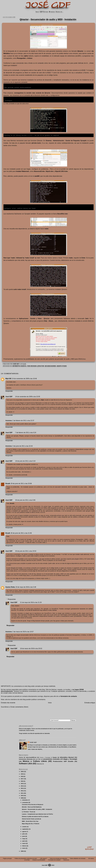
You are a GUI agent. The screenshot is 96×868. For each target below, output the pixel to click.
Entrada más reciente (8, 702)
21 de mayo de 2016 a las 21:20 (31, 602)
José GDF (9, 396)
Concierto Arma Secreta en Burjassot (33, 804)
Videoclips (39, 763)
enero (24, 848)
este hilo (53, 400)
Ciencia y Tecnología (45, 757)
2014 (22, 786)
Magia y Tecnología (70, 759)
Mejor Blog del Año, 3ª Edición (31, 823)
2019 (22, 774)
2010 (22, 795)
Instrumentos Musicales (26, 759)
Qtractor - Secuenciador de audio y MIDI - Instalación (37, 809)
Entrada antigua (90, 702)
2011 (22, 793)
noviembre (25, 802)
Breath (8, 483)
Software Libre (26, 763)
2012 (22, 790)
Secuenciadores (50, 366)
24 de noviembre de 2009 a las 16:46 (24, 378)
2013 (22, 788)
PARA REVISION (32, 366)
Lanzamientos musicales (51, 759)
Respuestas (12, 599)
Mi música (52, 12)
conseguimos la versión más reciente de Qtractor (32, 93)
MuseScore (42, 467)
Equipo (55, 757)
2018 (22, 776)
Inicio (37, 12)
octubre (24, 826)
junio (24, 836)
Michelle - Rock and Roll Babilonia (32, 807)
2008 (22, 851)
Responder (9, 391)
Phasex (21, 435)
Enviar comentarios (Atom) (19, 707)
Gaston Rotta (10, 587)
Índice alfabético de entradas (78, 858)
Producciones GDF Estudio (63, 761)
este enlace (12, 407)
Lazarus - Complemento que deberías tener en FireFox (37, 814)
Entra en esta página (25, 728)
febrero (24, 845)
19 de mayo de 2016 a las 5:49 (26, 587)
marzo (24, 843)
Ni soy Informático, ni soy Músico (67, 747)
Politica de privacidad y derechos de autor (26, 858)
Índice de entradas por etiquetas (58, 858)
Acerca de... (59, 12)
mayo (24, 838)
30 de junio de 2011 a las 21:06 (21, 533)
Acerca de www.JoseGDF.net (28, 757)
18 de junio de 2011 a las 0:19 (25, 461)
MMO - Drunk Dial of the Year (30, 821)
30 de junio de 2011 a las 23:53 (26, 551)
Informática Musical (20, 366)
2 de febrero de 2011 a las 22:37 (23, 420)
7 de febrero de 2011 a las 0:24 (26, 432)
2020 (22, 771)
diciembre (25, 800)
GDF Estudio (44, 12)
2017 (22, 778)
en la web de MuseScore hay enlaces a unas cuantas (41, 610)
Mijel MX (8, 378)
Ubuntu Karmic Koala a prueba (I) (31, 818)
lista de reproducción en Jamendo (40, 733)
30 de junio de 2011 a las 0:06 (25, 500)
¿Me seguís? (43, 858)
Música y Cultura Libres (35, 761)
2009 (22, 798)
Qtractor (41, 366)
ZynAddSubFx (59, 435)
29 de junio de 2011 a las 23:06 (21, 483)
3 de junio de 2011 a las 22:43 (22, 446)
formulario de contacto (69, 696)
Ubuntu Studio (62, 366)
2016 (22, 781)
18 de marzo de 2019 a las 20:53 (31, 648)
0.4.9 (43, 512)
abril (23, 841)
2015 (22, 783)
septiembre (25, 829)
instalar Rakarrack (22, 171)
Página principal (7, 858)
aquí (64, 560)
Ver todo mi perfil (35, 749)
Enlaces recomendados (39, 860)
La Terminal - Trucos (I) (28, 811)
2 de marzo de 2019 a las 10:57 (23, 631)
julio (23, 833)
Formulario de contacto (54, 860)
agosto (24, 831)
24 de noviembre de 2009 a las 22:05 (28, 396)
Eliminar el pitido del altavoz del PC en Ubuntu (35, 816)
